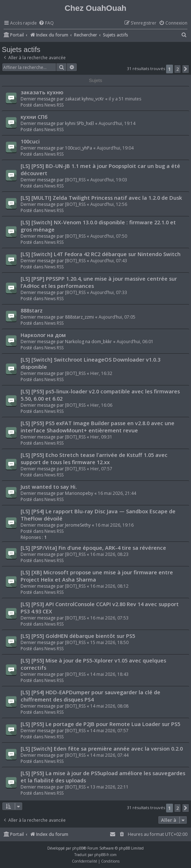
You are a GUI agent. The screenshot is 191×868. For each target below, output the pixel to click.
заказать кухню (42, 92)
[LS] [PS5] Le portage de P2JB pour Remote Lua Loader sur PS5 (100, 724)
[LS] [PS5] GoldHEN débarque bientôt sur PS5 (78, 636)
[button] (186, 69)
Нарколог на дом (43, 335)
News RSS (54, 105)
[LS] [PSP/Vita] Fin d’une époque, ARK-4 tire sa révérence (93, 548)
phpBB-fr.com (105, 855)
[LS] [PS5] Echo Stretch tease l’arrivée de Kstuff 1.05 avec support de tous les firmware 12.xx (94, 458)
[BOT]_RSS (75, 180)
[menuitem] (46, 23)
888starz (32, 310)
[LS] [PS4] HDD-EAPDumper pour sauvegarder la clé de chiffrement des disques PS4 (90, 696)
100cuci (30, 141)
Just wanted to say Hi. (49, 487)
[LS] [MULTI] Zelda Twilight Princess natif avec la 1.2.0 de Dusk (101, 198)
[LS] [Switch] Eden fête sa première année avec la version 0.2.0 (102, 748)
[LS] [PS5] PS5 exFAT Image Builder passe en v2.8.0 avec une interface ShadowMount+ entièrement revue (97, 427)
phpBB (78, 848)
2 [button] (177, 69)
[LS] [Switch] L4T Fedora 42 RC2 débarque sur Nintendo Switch (101, 254)
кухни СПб (34, 117)
